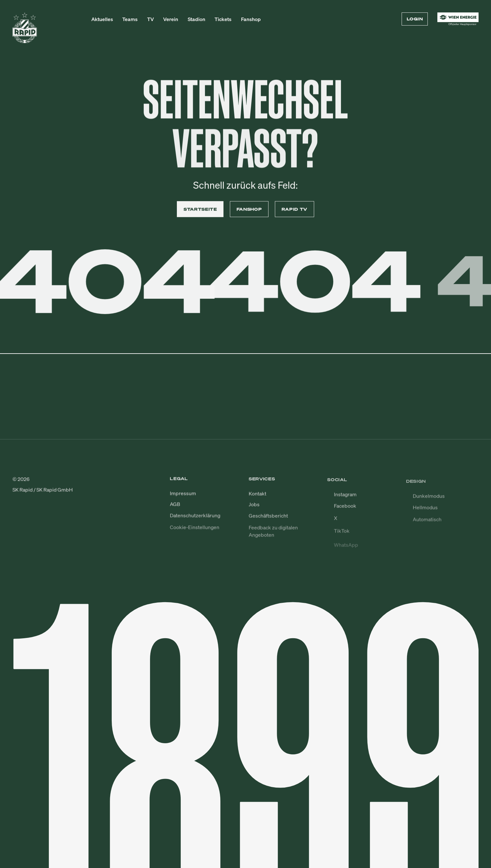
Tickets (223, 19)
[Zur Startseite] (25, 31)
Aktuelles (102, 19)
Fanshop (251, 19)
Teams (130, 19)
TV (151, 19)
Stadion (196, 19)
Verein (171, 19)
